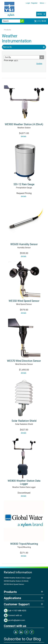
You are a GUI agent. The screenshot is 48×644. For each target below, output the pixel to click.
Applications (12, 598)
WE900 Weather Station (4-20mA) (24, 124)
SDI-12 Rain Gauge (24, 184)
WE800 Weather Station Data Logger (24, 482)
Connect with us (15, 615)
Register (34, 3)
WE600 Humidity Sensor (24, 244)
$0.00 (42, 21)
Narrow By (7, 47)
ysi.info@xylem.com (17, 620)
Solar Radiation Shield (24, 421)
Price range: (9, 60)
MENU (40, 14)
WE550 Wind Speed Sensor (24, 301)
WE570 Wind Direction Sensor (24, 361)
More (42, 3)
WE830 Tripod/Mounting (24, 544)
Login (28, 3)
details (24, 136)
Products (8, 30)
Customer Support (17, 604)
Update (39, 64)
